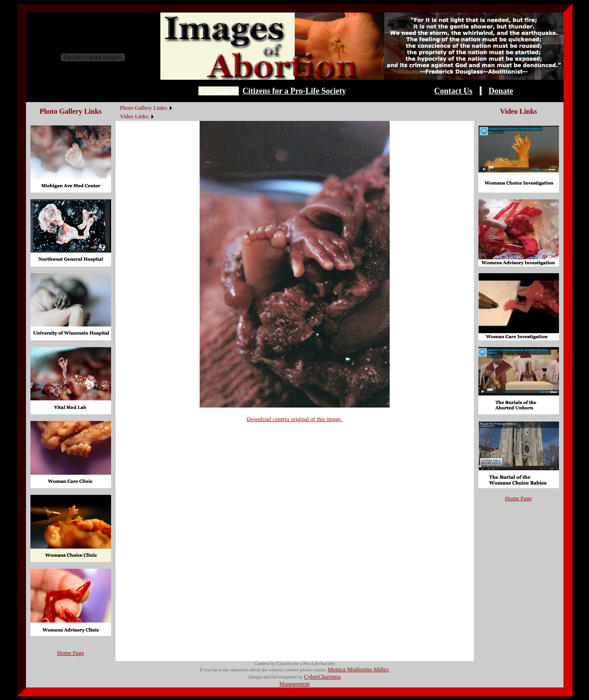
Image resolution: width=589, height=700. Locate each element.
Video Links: (135, 116)
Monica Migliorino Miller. (359, 669)
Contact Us (453, 91)
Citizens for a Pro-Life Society (294, 91)
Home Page (70, 653)
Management (295, 684)
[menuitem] (118, 103)
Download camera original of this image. (294, 419)
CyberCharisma (322, 676)
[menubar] (145, 112)
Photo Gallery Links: (144, 108)
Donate (501, 91)
